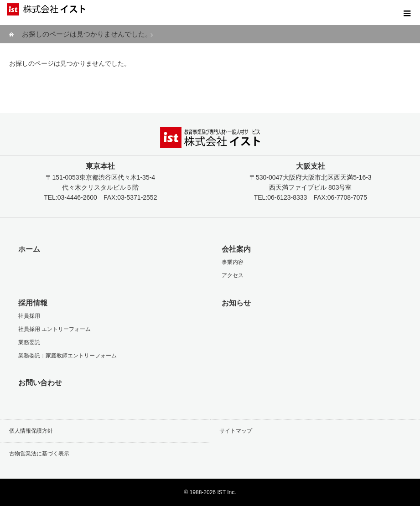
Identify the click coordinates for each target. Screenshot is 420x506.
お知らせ (236, 303)
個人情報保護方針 (31, 431)
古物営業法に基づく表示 (39, 454)
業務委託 (29, 342)
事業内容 (233, 262)
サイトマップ (236, 431)
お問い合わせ (40, 383)
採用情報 (33, 303)
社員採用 (29, 316)
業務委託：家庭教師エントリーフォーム (67, 356)
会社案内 (236, 249)
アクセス (233, 275)
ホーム (29, 249)
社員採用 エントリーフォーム (54, 329)
